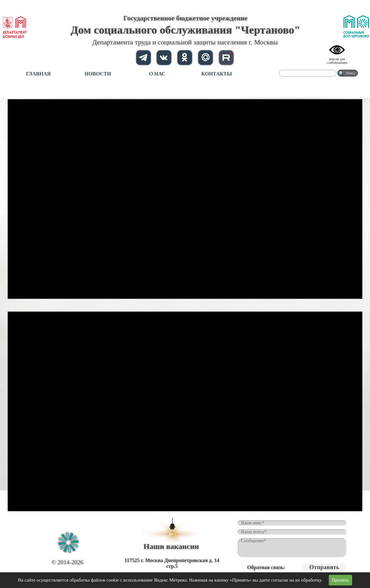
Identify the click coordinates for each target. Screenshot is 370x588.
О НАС (157, 74)
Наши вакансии (171, 546)
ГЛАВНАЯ (38, 74)
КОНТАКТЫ (217, 74)
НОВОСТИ (98, 74)
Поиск (351, 73)
